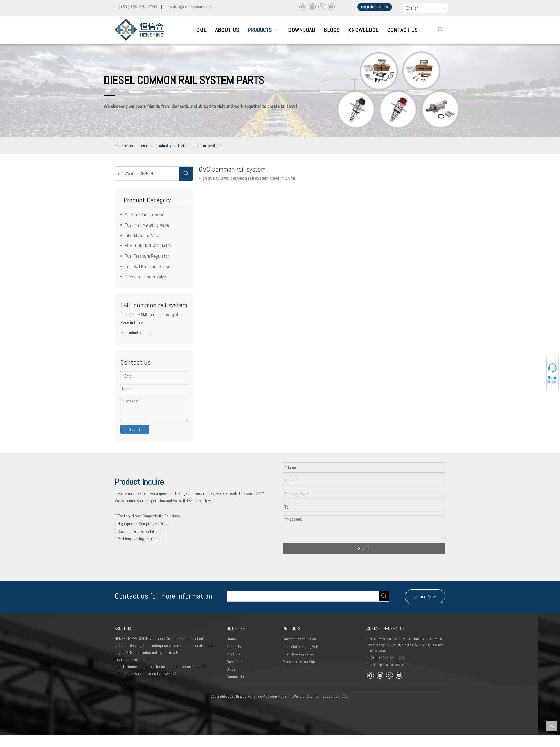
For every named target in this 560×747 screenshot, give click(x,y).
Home (231, 639)
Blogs (231, 669)
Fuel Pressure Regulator (147, 256)
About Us (234, 647)
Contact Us (235, 677)
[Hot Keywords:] (440, 30)
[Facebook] (303, 7)
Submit (135, 429)
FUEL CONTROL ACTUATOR (149, 246)
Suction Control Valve (145, 215)
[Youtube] (331, 7)
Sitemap (313, 696)
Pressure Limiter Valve (145, 277)
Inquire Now (425, 596)
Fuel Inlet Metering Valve (147, 225)
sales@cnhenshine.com (388, 665)
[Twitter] (322, 7)
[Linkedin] (312, 7)
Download (235, 662)
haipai (344, 696)
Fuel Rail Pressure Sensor (148, 266)
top (551, 726)
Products (234, 654)
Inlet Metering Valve (143, 235)
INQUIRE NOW (375, 7)
